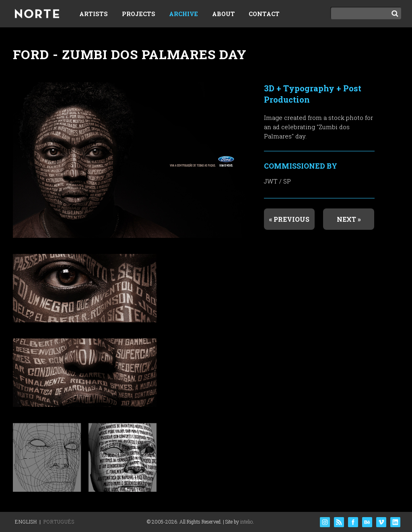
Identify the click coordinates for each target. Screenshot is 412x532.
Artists (94, 14)
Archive (183, 14)
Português (59, 522)
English (26, 522)
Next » (349, 219)
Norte (37, 14)
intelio (246, 522)
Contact (264, 14)
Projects (139, 14)
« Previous (289, 219)
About (224, 14)
